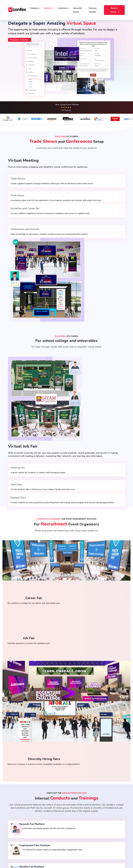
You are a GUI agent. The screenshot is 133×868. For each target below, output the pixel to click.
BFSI (100, 830)
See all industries (105, 839)
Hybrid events (44, 810)
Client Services (74, 821)
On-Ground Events (46, 805)
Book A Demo (114, 8)
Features (35, 6)
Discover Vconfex (93, 8)
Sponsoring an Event (17, 822)
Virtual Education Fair (47, 834)
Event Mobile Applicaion (78, 826)
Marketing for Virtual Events (80, 817)
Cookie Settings (104, 843)
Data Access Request (18, 858)
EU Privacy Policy (59, 855)
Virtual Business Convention (50, 822)
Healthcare (103, 826)
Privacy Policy (27, 855)
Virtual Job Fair (44, 830)
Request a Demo (18, 86)
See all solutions (75, 813)
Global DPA (78, 855)
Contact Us (33, 858)
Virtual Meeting (45, 818)
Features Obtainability (17, 805)
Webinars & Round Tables (19, 839)
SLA (69, 855)
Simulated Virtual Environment (21, 830)
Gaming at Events (16, 818)
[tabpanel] (67, 699)
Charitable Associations (108, 834)
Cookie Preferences (43, 855)
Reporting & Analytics (77, 834)
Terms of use (15, 855)
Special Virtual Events (17, 810)
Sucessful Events (77, 8)
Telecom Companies (107, 810)
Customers (63, 6)
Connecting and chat (17, 826)
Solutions (49, 6)
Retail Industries (105, 805)
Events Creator (14, 814)
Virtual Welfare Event (77, 805)
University (102, 814)
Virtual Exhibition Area (17, 834)
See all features (15, 843)
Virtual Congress (75, 809)
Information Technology (108, 818)
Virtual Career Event (47, 826)
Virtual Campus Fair (46, 839)
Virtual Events (44, 814)
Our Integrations (75, 830)
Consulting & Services (107, 822)
